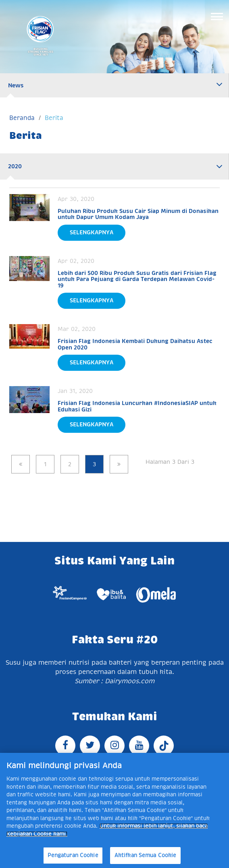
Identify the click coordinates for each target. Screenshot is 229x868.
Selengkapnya (92, 232)
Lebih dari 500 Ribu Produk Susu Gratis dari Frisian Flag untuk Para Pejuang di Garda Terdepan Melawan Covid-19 (137, 279)
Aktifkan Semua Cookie (146, 855)
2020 (15, 166)
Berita (54, 118)
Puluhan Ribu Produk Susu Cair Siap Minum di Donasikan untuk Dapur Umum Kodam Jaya (138, 214)
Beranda (22, 118)
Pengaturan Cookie (73, 855)
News (16, 85)
